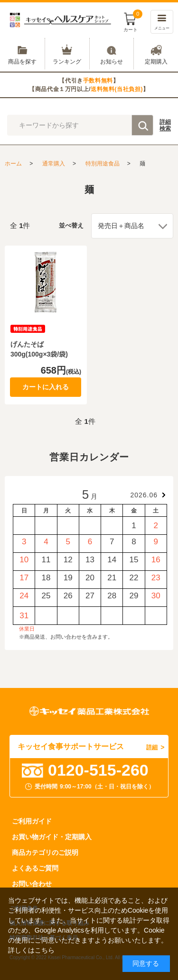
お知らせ (112, 54)
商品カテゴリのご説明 (45, 852)
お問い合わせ (32, 884)
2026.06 (144, 495)
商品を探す (22, 54)
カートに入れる (46, 387)
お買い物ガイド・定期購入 (52, 837)
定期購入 (156, 54)
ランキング (67, 54)
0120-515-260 (98, 770)
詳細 (165, 126)
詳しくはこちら (31, 950)
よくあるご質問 (35, 868)
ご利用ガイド (32, 821)
